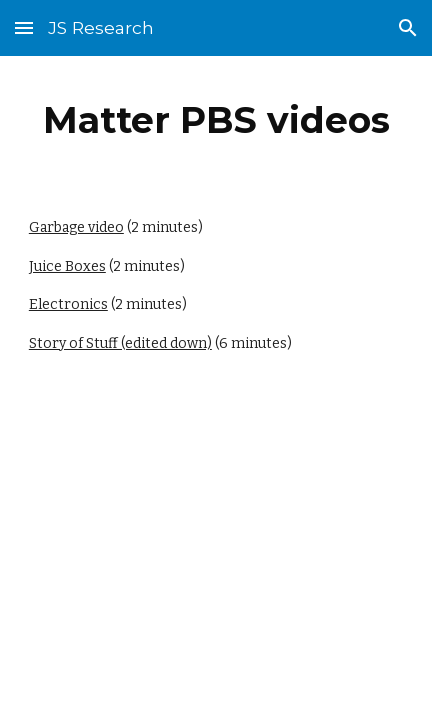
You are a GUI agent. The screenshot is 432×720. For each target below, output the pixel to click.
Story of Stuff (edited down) (120, 343)
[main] (216, 120)
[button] (24, 27)
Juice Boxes (67, 266)
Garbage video (76, 227)
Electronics (68, 304)
